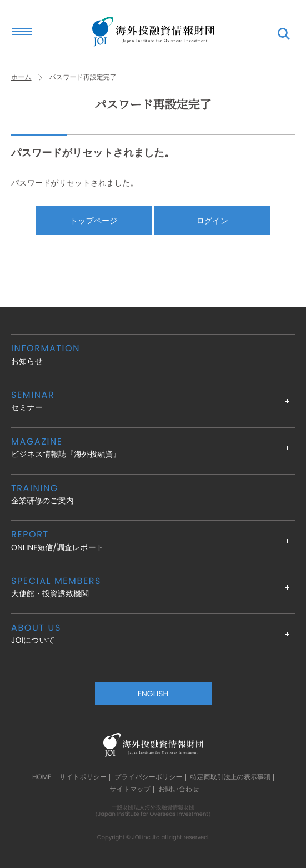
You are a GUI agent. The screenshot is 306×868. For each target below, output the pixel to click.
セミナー (153, 401)
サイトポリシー (83, 777)
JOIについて (153, 634)
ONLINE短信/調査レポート (153, 540)
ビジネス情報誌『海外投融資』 (153, 448)
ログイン (212, 221)
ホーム (21, 78)
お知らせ (153, 354)
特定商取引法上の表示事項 (230, 777)
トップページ (94, 221)
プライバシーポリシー (148, 777)
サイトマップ (130, 790)
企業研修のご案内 (153, 494)
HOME (42, 777)
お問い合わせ (179, 790)
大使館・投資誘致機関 (153, 587)
